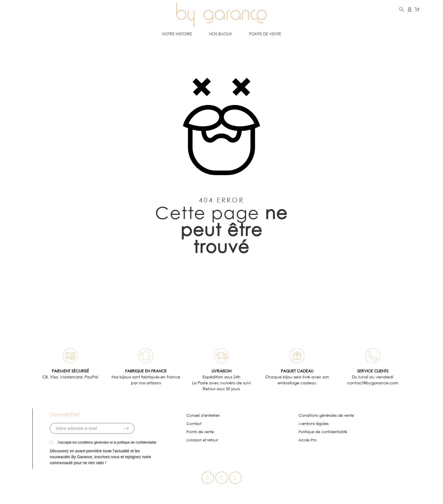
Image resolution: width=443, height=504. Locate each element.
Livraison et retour (202, 440)
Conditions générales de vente (326, 415)
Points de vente (200, 432)
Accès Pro (308, 440)
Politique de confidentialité (323, 432)
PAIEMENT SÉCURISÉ (70, 371)
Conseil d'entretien (203, 415)
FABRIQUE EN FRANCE (146, 371)
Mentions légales (314, 424)
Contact (194, 424)
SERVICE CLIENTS (373, 371)
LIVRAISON (221, 371)
